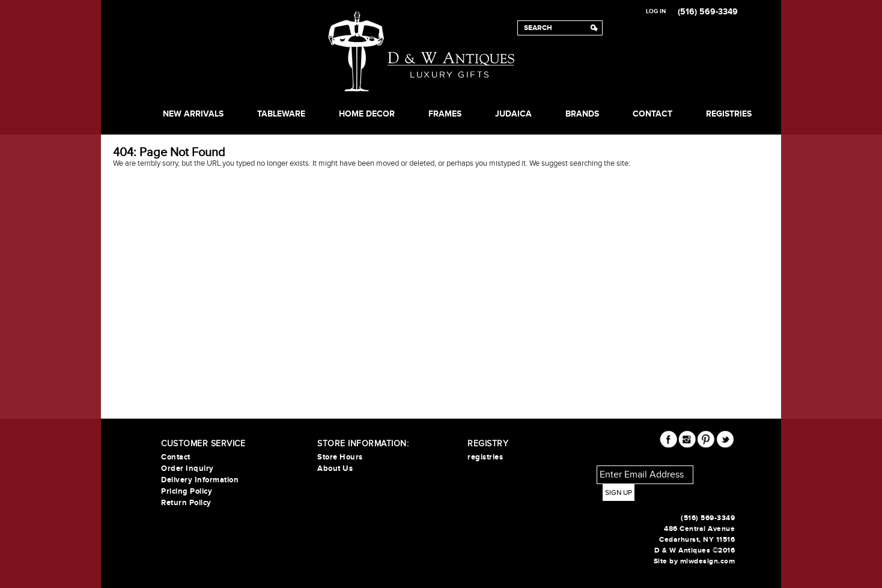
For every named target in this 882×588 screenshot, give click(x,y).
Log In (656, 11)
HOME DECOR (367, 114)
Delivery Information (200, 480)
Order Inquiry (187, 468)
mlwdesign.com (708, 561)
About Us (335, 468)
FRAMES (445, 114)
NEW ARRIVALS (193, 114)
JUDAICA (513, 114)
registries (485, 457)
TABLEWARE (281, 114)
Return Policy (186, 503)
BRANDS (582, 114)
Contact (652, 114)
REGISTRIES (729, 114)
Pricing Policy (187, 491)
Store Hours (340, 457)
